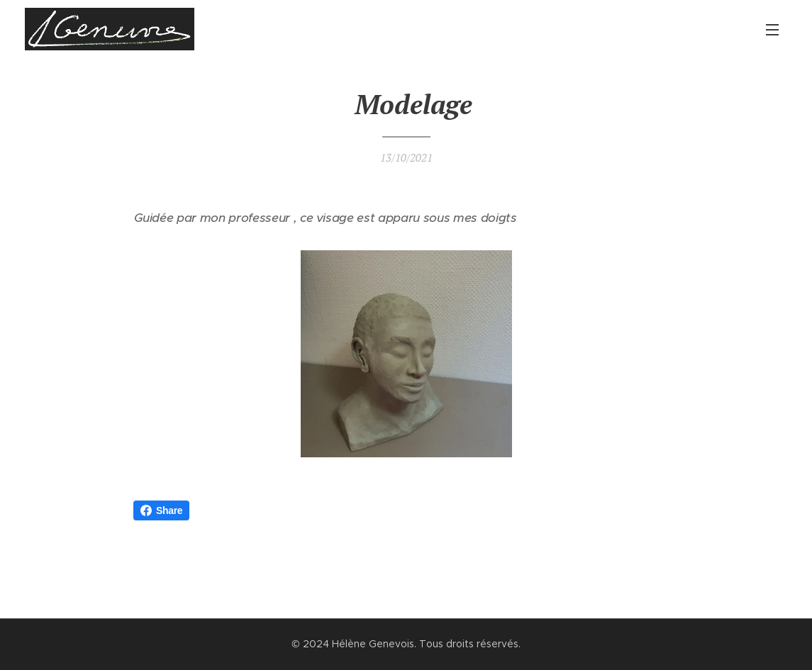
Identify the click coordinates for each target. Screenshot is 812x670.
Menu (772, 30)
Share (161, 510)
